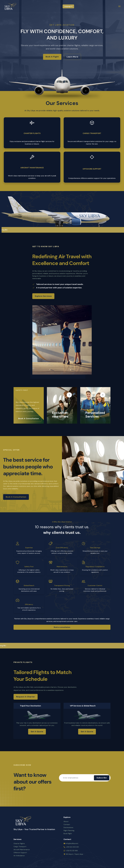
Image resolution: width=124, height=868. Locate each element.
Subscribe (102, 778)
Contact (67, 824)
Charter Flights (32, 133)
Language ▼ (68, 6)
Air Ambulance (19, 856)
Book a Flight (52, 57)
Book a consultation (29, 419)
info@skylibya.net (72, 843)
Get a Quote (37, 732)
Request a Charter (26, 697)
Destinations (68, 827)
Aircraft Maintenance (32, 168)
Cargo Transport (92, 133)
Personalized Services (95, 415)
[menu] (119, 6)
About (66, 821)
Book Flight (68, 834)
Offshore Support (92, 169)
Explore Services (43, 296)
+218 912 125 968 (72, 851)
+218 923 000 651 (72, 847)
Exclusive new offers (60, 415)
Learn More (72, 57)
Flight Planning (69, 831)
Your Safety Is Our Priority (26, 395)
